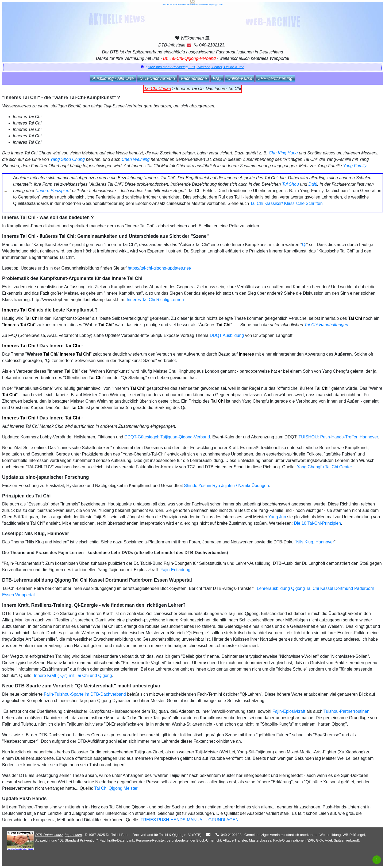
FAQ (217, 78)
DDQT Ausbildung (227, 335)
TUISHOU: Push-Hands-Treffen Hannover (338, 437)
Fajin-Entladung (175, 570)
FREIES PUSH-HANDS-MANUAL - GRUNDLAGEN (190, 820)
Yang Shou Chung (67, 159)
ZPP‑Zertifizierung (275, 78)
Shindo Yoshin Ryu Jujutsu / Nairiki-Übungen (226, 486)
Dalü (313, 184)
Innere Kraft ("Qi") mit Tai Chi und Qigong (73, 676)
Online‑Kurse (240, 78)
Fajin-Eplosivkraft (289, 711)
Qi (304, 245)
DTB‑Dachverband (157, 78)
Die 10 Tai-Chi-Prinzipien (317, 523)
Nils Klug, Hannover (315, 542)
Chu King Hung (283, 153)
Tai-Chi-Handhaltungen (326, 325)
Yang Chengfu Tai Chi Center (324, 467)
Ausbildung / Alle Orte (113, 78)
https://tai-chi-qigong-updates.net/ (159, 268)
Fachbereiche (194, 78)
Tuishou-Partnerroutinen (346, 711)
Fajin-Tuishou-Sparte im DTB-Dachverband (85, 694)
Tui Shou (290, 184)
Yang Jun (277, 517)
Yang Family (355, 166)
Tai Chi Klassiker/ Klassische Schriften (286, 203)
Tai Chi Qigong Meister (116, 788)
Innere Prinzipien (53, 191)
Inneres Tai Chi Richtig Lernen (155, 300)
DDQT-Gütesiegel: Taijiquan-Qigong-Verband (167, 437)
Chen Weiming (136, 159)
